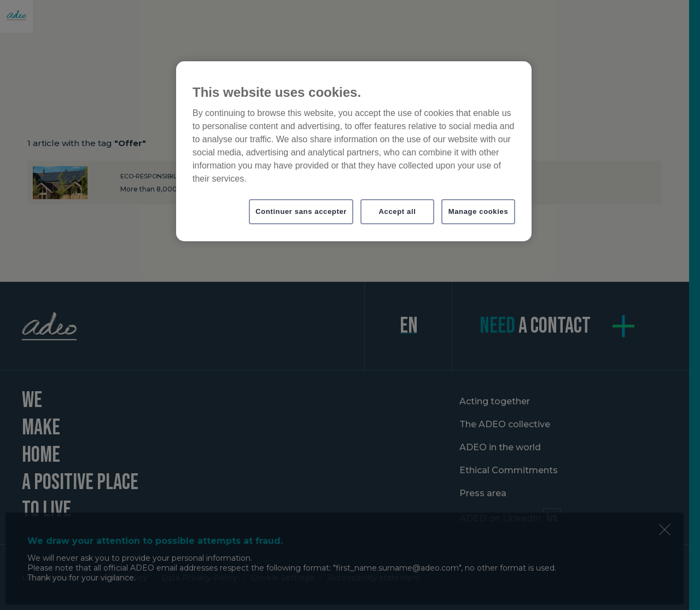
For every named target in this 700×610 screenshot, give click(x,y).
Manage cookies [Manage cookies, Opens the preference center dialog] (479, 211)
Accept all (398, 211)
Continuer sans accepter (301, 211)
